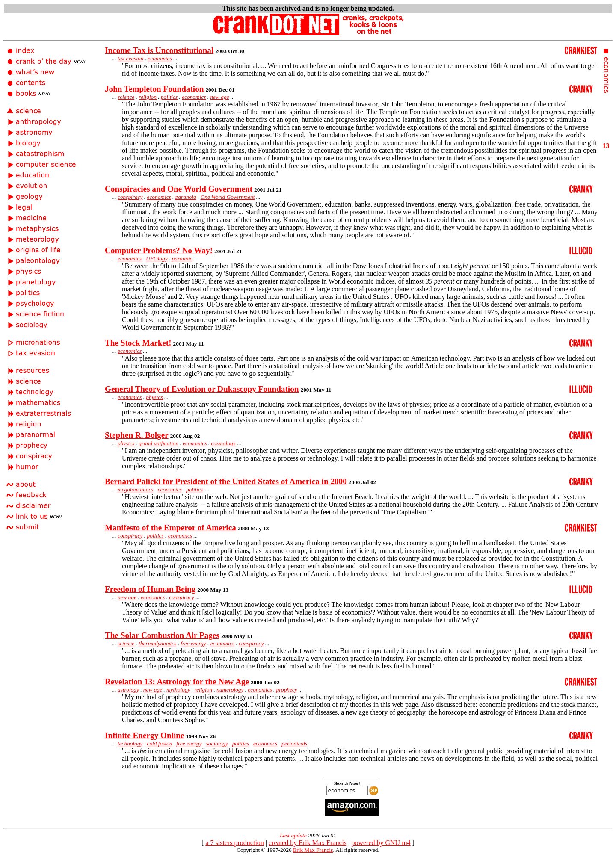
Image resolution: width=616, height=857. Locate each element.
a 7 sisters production (234, 843)
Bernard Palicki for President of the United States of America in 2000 (226, 481)
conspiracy (130, 197)
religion (148, 97)
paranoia (186, 197)
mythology (178, 690)
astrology (128, 690)
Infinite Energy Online (145, 735)
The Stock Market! (138, 343)
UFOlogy (157, 259)
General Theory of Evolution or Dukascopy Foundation (202, 389)
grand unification (158, 443)
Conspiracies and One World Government (179, 189)
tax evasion (130, 58)
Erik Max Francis (313, 850)
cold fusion (159, 743)
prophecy (287, 690)
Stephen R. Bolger (137, 435)
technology (130, 743)
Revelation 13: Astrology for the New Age (177, 681)
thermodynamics (157, 643)
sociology (217, 743)
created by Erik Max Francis (308, 843)
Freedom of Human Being (150, 589)
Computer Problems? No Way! (159, 250)
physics (154, 397)
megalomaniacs (136, 489)
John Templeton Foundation (154, 89)
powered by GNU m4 (381, 843)
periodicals (294, 743)
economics (160, 58)
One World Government (228, 197)
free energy (193, 643)
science (126, 97)
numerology (230, 690)
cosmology (223, 443)
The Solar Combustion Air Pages (162, 635)
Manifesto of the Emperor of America (170, 527)
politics (169, 97)
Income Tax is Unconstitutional (159, 50)
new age (219, 97)
